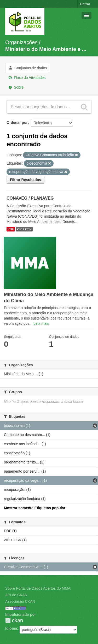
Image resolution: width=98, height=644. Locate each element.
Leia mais (41, 323)
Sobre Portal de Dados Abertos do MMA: (38, 588)
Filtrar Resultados (25, 180)
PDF (11, 229)
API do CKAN (16, 595)
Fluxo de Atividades (27, 78)
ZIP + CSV (24, 229)
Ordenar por (17, 123)
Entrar (85, 4)
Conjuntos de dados (28, 68)
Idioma (11, 628)
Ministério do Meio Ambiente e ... (46, 49)
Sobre (16, 87)
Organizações (21, 42)
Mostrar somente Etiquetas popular (35, 508)
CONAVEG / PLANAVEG (30, 198)
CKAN (14, 620)
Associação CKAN (20, 601)
